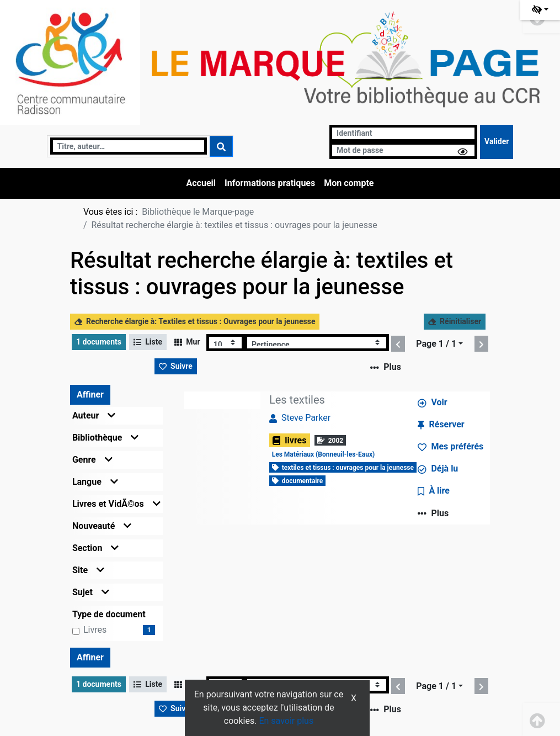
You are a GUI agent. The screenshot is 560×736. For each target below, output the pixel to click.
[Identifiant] (403, 133)
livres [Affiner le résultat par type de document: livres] (95, 630)
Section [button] (95, 548)
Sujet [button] (91, 592)
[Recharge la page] (225, 343)
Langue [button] (95, 482)
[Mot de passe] (403, 150)
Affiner (90, 395)
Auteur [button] (94, 415)
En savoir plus (286, 721)
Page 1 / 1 (436, 344)
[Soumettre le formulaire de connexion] (497, 142)
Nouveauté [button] (102, 526)
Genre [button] (92, 460)
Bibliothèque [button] (106, 438)
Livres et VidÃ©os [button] (116, 504)
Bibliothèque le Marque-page (198, 212)
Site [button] (88, 570)
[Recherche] (129, 146)
